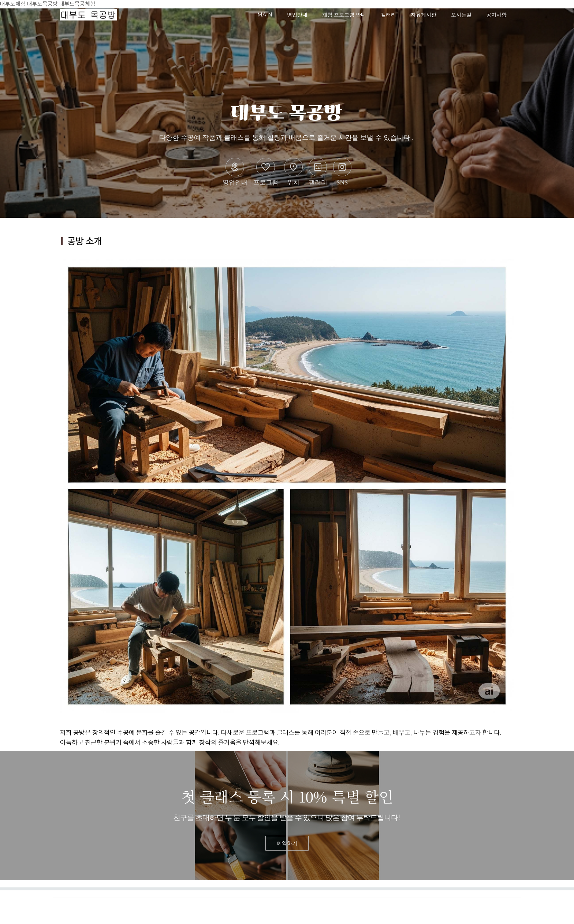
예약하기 (287, 843)
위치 (293, 172)
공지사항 (496, 15)
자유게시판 (424, 15)
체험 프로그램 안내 (344, 15)
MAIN (265, 15)
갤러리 (388, 15)
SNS (342, 172)
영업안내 (297, 15)
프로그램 (266, 172)
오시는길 (461, 15)
